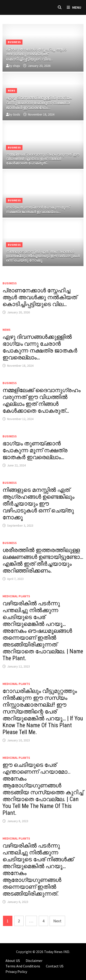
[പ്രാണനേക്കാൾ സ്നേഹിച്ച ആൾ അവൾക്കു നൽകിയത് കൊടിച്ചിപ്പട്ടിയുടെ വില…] (43, 53)
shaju (16, 66)
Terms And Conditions (23, 966)
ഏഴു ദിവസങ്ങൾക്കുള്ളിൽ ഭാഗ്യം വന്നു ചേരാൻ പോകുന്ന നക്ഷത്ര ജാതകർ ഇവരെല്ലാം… (40, 347)
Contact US (55, 966)
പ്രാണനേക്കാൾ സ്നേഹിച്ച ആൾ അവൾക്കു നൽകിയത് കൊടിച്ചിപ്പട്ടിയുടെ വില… (40, 297)
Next (57, 921)
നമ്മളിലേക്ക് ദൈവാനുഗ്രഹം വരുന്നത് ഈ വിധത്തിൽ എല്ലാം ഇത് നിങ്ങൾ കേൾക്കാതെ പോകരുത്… (42, 400)
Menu (74, 7)
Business (14, 42)
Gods (17, 114)
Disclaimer (34, 961)
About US (13, 961)
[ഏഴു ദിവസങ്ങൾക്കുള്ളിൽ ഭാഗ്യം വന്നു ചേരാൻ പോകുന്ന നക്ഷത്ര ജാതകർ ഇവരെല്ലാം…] (43, 102)
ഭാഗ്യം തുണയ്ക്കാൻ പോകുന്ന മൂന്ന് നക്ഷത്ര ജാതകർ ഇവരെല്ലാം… (35, 450)
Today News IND (57, 952)
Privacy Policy (16, 972)
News (11, 90)
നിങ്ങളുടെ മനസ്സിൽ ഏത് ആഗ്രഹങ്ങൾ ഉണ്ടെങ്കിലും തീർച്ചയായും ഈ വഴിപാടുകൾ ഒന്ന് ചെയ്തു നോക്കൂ (38, 504)
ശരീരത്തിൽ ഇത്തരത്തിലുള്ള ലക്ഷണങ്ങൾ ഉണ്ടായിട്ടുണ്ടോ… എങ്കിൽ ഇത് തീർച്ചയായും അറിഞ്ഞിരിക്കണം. (43, 560)
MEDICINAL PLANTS (16, 596)
